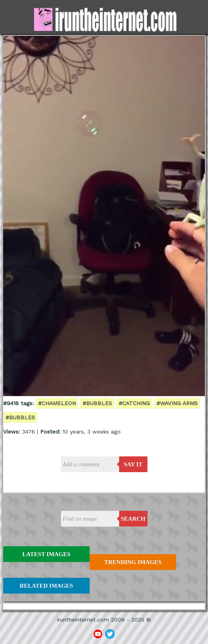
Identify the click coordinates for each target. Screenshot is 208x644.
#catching (134, 403)
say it (133, 464)
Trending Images (133, 562)
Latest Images (46, 554)
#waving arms (177, 403)
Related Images (46, 586)
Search (133, 519)
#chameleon (57, 403)
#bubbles (97, 403)
